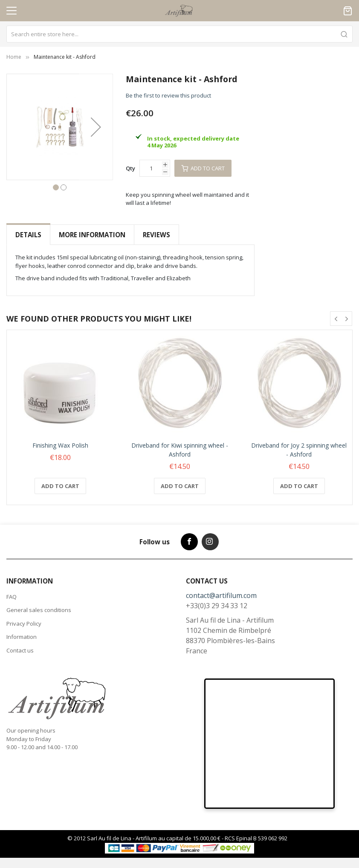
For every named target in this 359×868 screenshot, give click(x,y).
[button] (96, 127)
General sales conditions (39, 610)
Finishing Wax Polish (60, 445)
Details (28, 235)
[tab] (28, 235)
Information (22, 637)
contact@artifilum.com (221, 595)
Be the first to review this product (168, 95)
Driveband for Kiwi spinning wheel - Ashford (180, 450)
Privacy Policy (24, 624)
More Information (92, 235)
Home (14, 57)
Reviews (156, 235)
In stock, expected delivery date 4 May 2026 (193, 142)
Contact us (20, 650)
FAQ (12, 597)
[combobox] (179, 34)
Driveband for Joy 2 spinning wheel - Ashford (299, 450)
